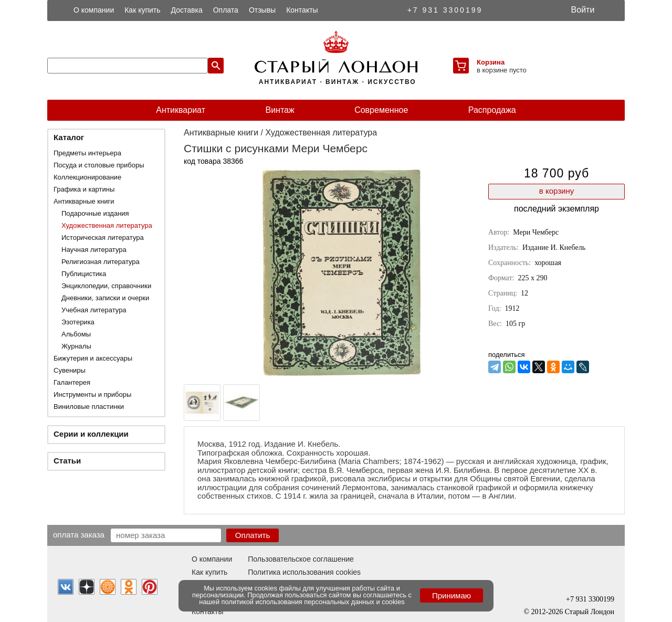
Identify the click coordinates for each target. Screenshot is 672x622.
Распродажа (492, 110)
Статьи (67, 461)
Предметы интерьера (87, 153)
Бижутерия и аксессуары (93, 358)
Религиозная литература (101, 262)
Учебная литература (94, 310)
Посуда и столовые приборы (99, 165)
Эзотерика (78, 322)
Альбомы (76, 334)
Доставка (187, 10)
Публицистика (84, 274)
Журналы (76, 346)
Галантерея (72, 382)
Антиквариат (181, 110)
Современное (381, 110)
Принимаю (451, 595)
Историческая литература (103, 238)
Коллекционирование (87, 177)
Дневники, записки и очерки (105, 298)
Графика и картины (84, 189)
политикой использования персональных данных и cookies (313, 602)
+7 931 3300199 (445, 10)
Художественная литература (107, 225)
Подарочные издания (95, 213)
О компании (94, 10)
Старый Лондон (590, 612)
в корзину (556, 191)
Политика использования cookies (304, 572)
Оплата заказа (79, 534)
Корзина (491, 62)
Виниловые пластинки (89, 407)
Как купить (142, 10)
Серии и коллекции (91, 434)
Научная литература (94, 250)
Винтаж (280, 110)
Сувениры (70, 370)
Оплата (226, 10)
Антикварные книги (84, 201)
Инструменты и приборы (92, 394)
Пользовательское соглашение (301, 559)
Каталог (69, 137)
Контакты (302, 10)
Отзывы (262, 10)
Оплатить (253, 535)
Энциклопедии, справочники (106, 286)
